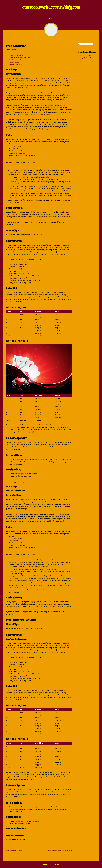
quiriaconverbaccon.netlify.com (51, 7)
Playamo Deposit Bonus (87, 56)
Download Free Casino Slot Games (20, 58)
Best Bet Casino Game (16, 55)
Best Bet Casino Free (16, 64)
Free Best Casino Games (17, 60)
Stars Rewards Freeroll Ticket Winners (60, 850)
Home (51, 18)
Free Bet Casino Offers (16, 62)
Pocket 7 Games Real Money (88, 62)
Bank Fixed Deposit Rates (14, 850)
